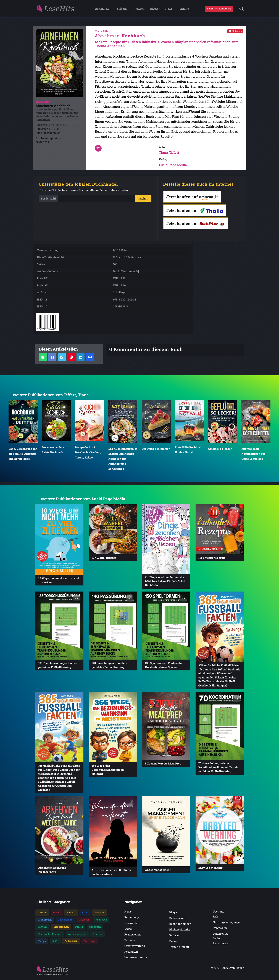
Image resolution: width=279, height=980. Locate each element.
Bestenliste (102, 9)
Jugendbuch (65, 921)
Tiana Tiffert (169, 154)
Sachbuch (95, 929)
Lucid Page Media (173, 167)
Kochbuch (101, 921)
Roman (71, 914)
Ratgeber (235, 33)
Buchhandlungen (180, 925)
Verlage (174, 937)
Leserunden (132, 925)
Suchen (143, 200)
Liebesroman (61, 929)
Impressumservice (136, 959)
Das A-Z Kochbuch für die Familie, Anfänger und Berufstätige (23, 455)
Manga (42, 943)
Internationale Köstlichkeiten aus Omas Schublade (253, 455)
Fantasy (43, 929)
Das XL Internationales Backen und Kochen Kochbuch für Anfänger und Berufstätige (123, 461)
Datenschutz (221, 935)
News (169, 9)
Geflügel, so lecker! (220, 450)
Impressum (220, 930)
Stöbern (122, 9)
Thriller (42, 914)
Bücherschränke (180, 931)
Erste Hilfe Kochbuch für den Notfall (189, 452)
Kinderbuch (45, 921)
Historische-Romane (50, 936)
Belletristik (71, 943)
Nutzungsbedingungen (227, 924)
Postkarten (131, 953)
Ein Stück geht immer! (156, 450)
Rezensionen (133, 936)
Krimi (85, 914)
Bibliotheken (177, 920)
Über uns (218, 913)
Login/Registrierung (219, 9)
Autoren (139, 9)
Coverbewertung (135, 948)
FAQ (215, 918)
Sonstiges (90, 943)
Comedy (97, 936)
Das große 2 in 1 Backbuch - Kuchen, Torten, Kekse (88, 454)
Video (128, 930)
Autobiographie (77, 936)
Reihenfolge (132, 919)
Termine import (179, 948)
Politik (79, 929)
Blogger (155, 9)
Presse (173, 943)
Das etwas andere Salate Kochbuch (53, 452)
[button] (240, 10)
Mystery (100, 914)
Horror (57, 914)
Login (216, 940)
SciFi (55, 943)
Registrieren (220, 945)
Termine (183, 9)
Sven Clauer (236, 969)
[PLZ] (97, 200)
